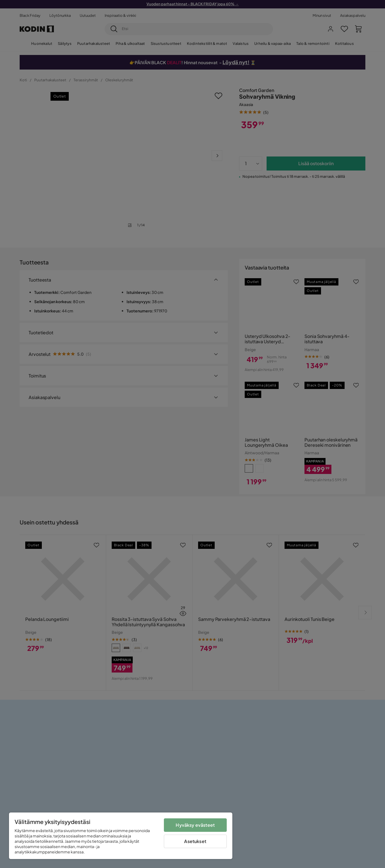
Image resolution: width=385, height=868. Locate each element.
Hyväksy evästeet (195, 825)
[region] (121, 836)
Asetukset (195, 841)
